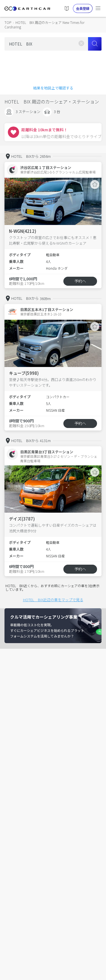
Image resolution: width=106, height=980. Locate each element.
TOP (8, 22)
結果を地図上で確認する (53, 88)
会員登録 (83, 8)
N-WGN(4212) (23, 231)
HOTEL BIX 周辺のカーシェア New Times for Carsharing (44, 25)
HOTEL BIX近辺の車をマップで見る (53, 600)
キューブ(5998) (24, 373)
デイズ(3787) (22, 519)
